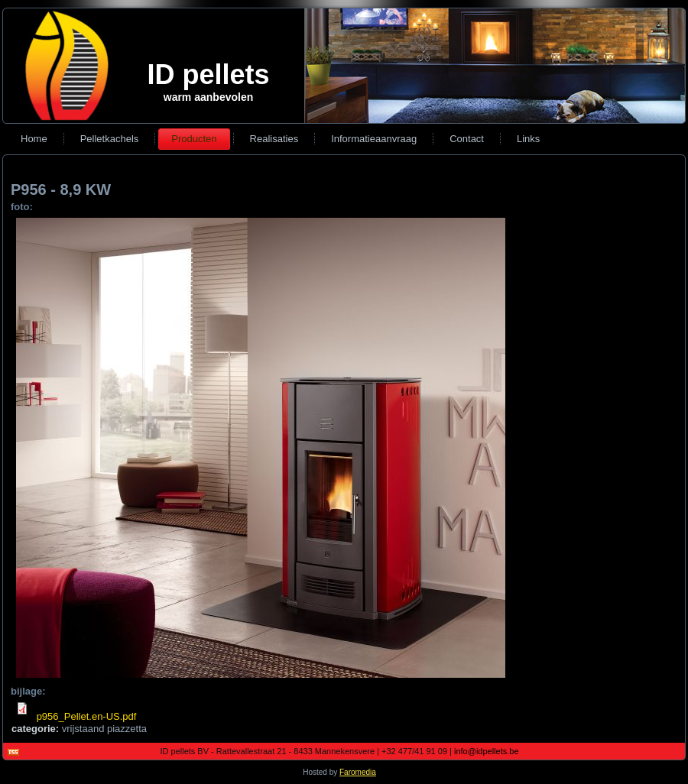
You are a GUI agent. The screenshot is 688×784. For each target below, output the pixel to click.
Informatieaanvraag (374, 139)
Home (34, 139)
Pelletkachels (110, 139)
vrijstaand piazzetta (104, 729)
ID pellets (208, 75)
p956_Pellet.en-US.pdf (91, 716)
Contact (467, 139)
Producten (194, 139)
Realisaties (274, 139)
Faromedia (362, 772)
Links (528, 139)
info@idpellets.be (491, 751)
